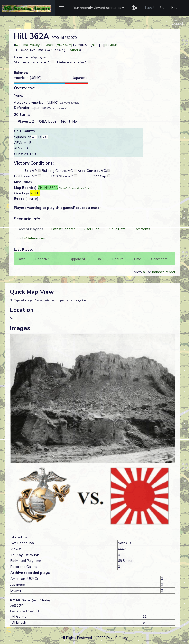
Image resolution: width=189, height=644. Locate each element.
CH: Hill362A (48, 188)
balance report (164, 272)
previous (111, 45)
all (145, 272)
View (138, 272)
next (95, 45)
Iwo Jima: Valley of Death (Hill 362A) (44, 45)
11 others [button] (72, 50)
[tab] (31, 229)
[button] (98, 8)
